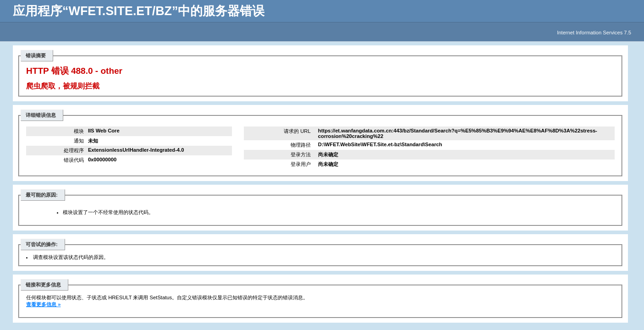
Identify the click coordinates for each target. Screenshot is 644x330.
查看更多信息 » (43, 304)
